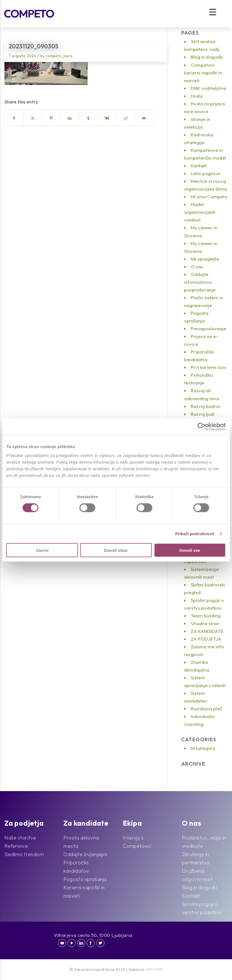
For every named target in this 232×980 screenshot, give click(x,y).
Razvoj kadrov (206, 406)
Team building (206, 616)
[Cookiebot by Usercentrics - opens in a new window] (201, 427)
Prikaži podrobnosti (195, 533)
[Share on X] (33, 118)
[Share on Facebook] (14, 118)
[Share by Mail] (144, 118)
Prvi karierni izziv (209, 367)
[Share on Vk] (107, 118)
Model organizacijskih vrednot (200, 212)
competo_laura (59, 56)
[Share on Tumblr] (88, 118)
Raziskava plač (206, 709)
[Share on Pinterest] (51, 118)
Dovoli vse (190, 550)
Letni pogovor (206, 173)
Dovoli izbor (116, 550)
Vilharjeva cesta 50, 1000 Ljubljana (93, 935)
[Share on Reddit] (126, 118)
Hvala (197, 96)
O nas (197, 267)
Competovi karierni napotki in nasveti (203, 73)
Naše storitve (20, 838)
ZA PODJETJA (206, 639)
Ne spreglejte (205, 259)
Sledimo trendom (24, 854)
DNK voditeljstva (208, 88)
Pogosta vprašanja (85, 879)
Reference (16, 846)
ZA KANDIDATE (207, 631)
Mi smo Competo (209, 197)
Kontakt (199, 166)
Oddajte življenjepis (85, 854)
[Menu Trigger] (213, 12)
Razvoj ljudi (203, 414)
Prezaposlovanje (208, 328)
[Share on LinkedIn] (70, 118)
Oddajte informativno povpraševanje (200, 282)
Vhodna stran (205, 623)
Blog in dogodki (207, 57)
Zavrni (42, 550)
